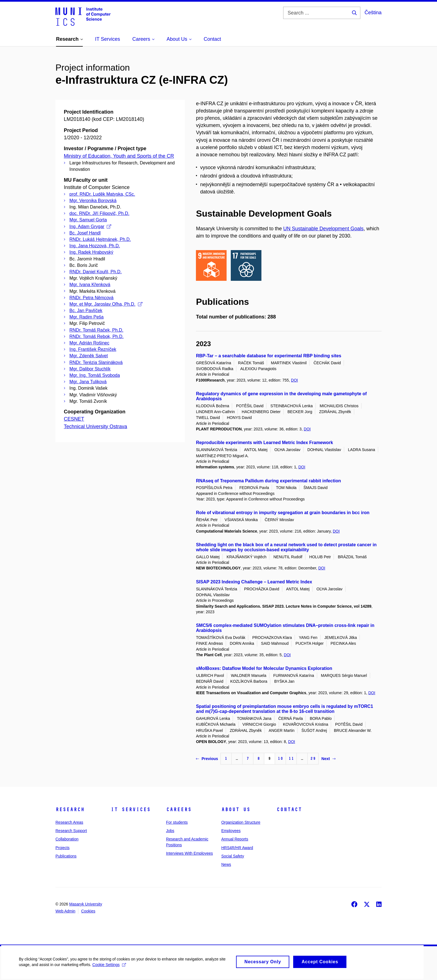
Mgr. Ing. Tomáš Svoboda (95, 375)
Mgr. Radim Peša (87, 317)
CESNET (74, 419)
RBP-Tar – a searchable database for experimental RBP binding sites (269, 356)
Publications (66, 856)
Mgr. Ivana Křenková (90, 285)
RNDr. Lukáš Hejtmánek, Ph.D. (100, 239)
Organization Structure (241, 822)
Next (328, 759)
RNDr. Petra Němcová (91, 298)
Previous (207, 759)
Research (70, 809)
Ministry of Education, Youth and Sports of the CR (119, 156)
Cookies (88, 911)
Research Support (71, 831)
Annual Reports (235, 839)
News (226, 864)
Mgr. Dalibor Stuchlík (90, 369)
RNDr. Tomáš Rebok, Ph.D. (96, 336)
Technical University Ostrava (95, 426)
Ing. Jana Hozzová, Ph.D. (95, 246)
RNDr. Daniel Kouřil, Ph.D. (96, 272)
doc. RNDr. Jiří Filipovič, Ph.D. (99, 213)
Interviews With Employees (190, 853)
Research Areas (69, 822)
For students (177, 822)
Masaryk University (86, 904)
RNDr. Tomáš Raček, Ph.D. (96, 330)
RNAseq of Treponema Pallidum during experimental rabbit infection (268, 481)
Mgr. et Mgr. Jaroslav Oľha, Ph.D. (106, 304)
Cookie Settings (110, 966)
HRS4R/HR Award (237, 848)
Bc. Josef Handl (85, 233)
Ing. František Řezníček (93, 349)
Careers (179, 809)
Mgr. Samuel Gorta (88, 220)
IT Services (131, 809)
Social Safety (233, 856)
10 (280, 759)
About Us (236, 809)
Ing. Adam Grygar (90, 227)
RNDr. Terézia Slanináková (96, 362)
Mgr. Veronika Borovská (93, 201)
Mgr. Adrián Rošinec (89, 343)
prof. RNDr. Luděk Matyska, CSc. (102, 194)
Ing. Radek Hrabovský (91, 252)
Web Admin (65, 911)
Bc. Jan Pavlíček (86, 311)
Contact (289, 809)
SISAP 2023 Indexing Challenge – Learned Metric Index (254, 582)
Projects (63, 848)
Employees (231, 831)
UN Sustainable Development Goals (323, 229)
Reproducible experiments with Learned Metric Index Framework (264, 443)
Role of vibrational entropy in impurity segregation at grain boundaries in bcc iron (283, 513)
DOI (294, 380)
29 (313, 759)
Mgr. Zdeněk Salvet (89, 356)
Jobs (170, 831)
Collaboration (67, 839)
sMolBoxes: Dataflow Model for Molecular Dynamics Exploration (264, 668)
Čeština (373, 13)
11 (291, 759)
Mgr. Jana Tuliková (88, 382)
